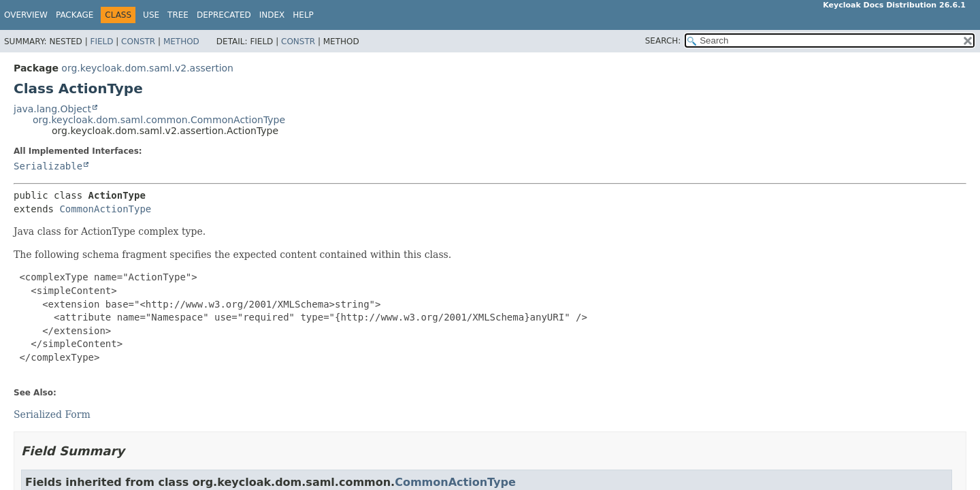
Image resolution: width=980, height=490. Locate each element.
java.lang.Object (52, 109)
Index (272, 15)
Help (303, 15)
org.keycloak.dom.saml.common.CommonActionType (159, 120)
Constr (138, 42)
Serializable (48, 166)
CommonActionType (105, 209)
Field (101, 42)
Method (181, 42)
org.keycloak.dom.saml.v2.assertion (147, 68)
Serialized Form (52, 414)
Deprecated (224, 15)
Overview (26, 15)
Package (75, 15)
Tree (178, 15)
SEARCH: (663, 41)
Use (151, 15)
